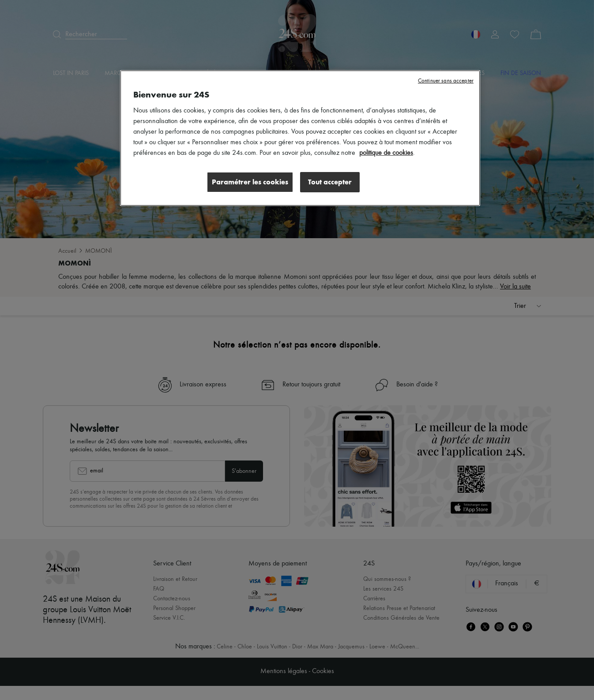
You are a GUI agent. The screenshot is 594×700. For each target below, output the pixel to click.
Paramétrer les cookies (250, 182)
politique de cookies (386, 153)
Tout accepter (330, 182)
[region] (300, 138)
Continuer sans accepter (446, 81)
